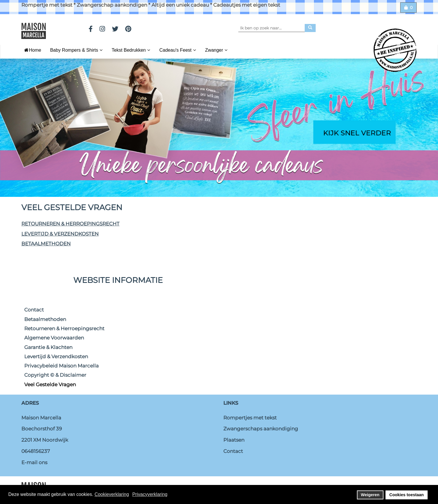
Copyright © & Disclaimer (55, 375)
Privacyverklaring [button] (150, 494)
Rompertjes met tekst (250, 418)
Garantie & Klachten (48, 347)
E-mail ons (34, 462)
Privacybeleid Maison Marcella (61, 366)
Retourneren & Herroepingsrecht (70, 224)
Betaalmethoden (46, 244)
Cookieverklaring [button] (112, 494)
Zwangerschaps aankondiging (261, 429)
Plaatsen (234, 440)
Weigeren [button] (370, 495)
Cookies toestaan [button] (406, 495)
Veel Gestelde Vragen (50, 384)
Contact (34, 310)
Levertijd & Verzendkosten (60, 234)
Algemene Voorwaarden (54, 338)
